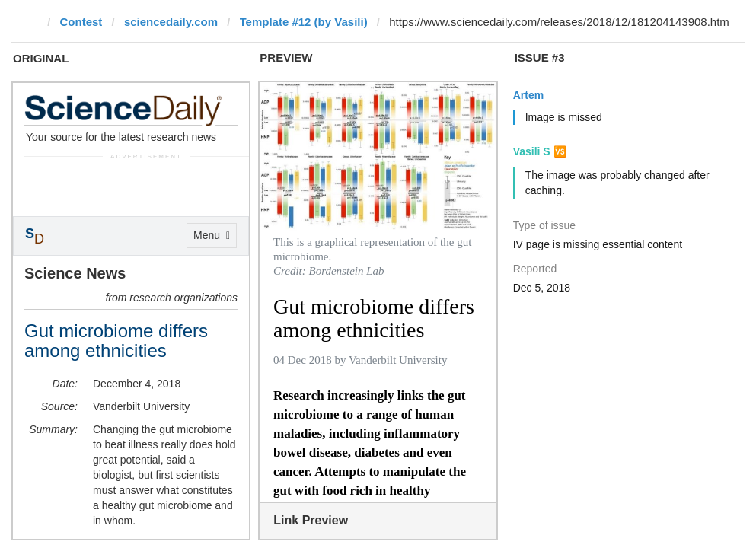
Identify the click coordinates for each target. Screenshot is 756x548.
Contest (81, 22)
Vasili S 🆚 (540, 151)
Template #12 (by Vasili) (304, 22)
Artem (528, 95)
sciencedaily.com (171, 22)
